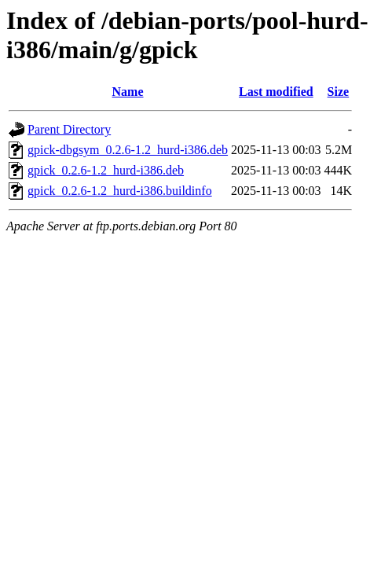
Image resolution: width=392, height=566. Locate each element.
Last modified (276, 92)
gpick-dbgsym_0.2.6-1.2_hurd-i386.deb (128, 150)
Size (339, 92)
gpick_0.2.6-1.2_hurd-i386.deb (106, 170)
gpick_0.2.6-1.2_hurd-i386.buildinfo (120, 191)
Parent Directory (69, 129)
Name (128, 92)
